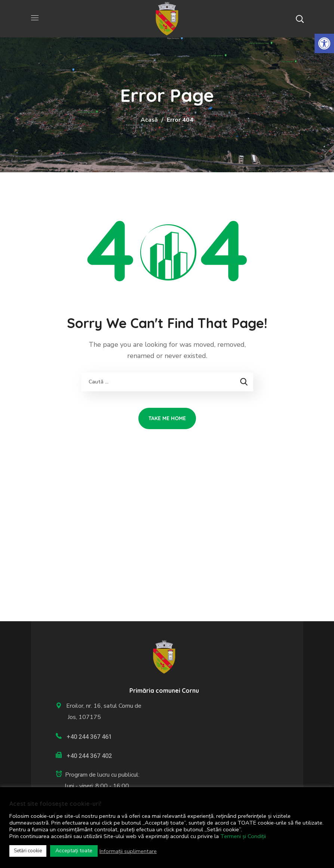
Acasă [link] (149, 120)
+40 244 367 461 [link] (89, 737)
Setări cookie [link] (28, 851)
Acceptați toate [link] (74, 851)
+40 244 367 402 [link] (89, 756)
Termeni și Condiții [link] (243, 836)
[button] (300, 19)
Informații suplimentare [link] (128, 851)
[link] (324, 43)
